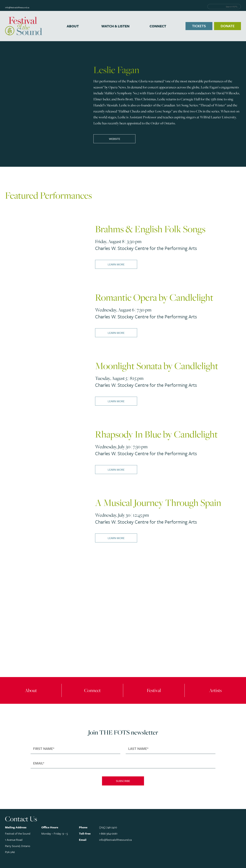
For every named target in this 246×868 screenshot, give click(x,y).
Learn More (116, 264)
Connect (158, 26)
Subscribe (123, 781)
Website (115, 139)
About (73, 26)
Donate (228, 26)
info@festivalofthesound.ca (17, 7)
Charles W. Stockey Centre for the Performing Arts (146, 248)
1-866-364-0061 (108, 833)
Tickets (199, 26)
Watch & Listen (115, 26)
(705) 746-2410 (108, 827)
